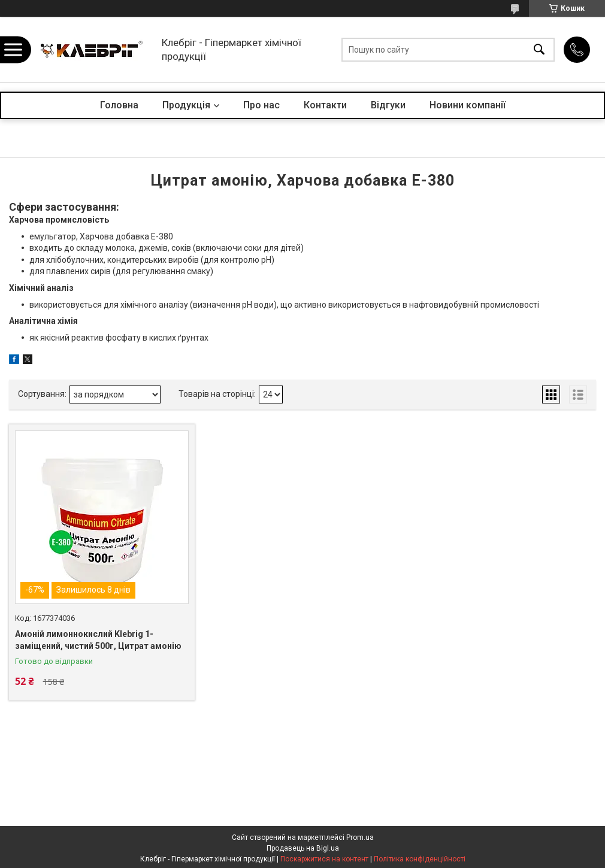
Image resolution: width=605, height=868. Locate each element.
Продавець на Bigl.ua (303, 848)
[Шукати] (539, 49)
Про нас (261, 105)
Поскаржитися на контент (324, 859)
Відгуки (388, 105)
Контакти (325, 105)
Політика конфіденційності (420, 859)
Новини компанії (468, 105)
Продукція (186, 105)
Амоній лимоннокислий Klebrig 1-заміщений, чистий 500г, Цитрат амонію (98, 640)
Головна (119, 105)
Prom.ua (360, 837)
